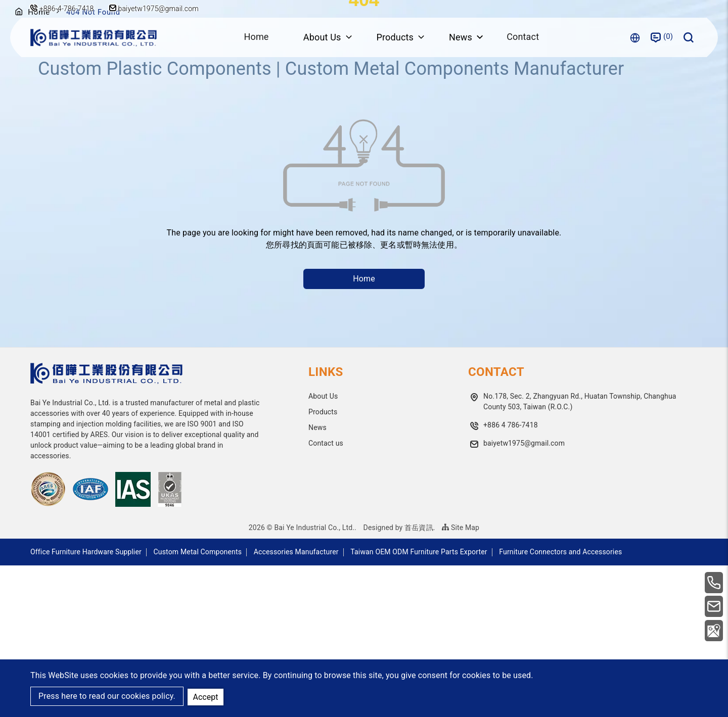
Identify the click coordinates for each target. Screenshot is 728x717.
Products (323, 563)
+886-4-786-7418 (67, 9)
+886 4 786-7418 (511, 577)
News (317, 579)
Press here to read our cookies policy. (107, 697)
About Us (323, 548)
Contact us (326, 595)
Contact (524, 37)
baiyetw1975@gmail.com (155, 9)
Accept (206, 696)
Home (255, 37)
